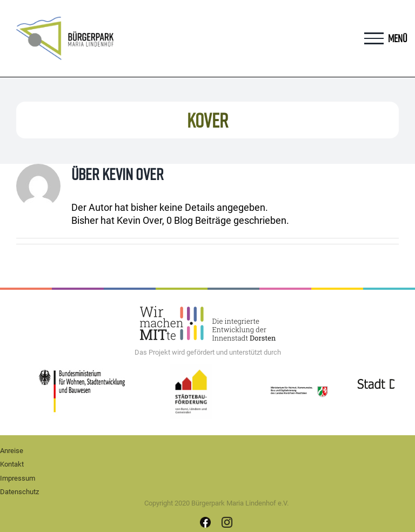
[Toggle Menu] (374, 38)
